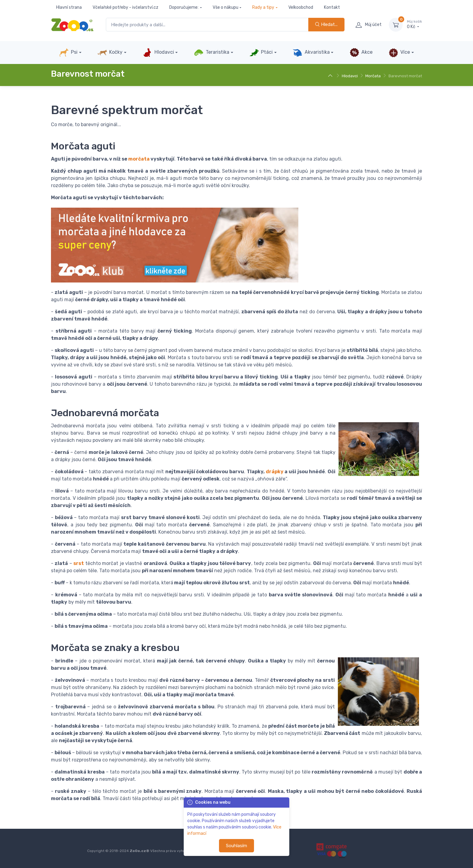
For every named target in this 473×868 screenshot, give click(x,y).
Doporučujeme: (184, 7)
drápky (275, 472)
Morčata (373, 76)
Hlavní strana (69, 7)
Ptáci (261, 53)
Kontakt (332, 7)
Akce (361, 53)
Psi (68, 53)
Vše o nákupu (225, 7)
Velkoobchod (301, 7)
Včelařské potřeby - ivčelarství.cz (125, 7)
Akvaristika (311, 53)
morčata (139, 159)
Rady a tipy (263, 7)
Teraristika (212, 53)
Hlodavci (158, 53)
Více (399, 53)
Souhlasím (237, 846)
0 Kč (414, 24)
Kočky (110, 53)
